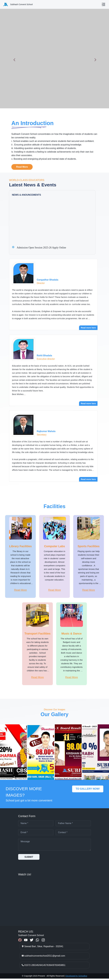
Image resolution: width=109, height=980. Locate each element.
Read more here (88, 328)
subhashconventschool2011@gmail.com (45, 957)
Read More (22, 167)
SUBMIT (29, 858)
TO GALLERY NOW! (88, 790)
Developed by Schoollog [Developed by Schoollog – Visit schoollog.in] (76, 977)
